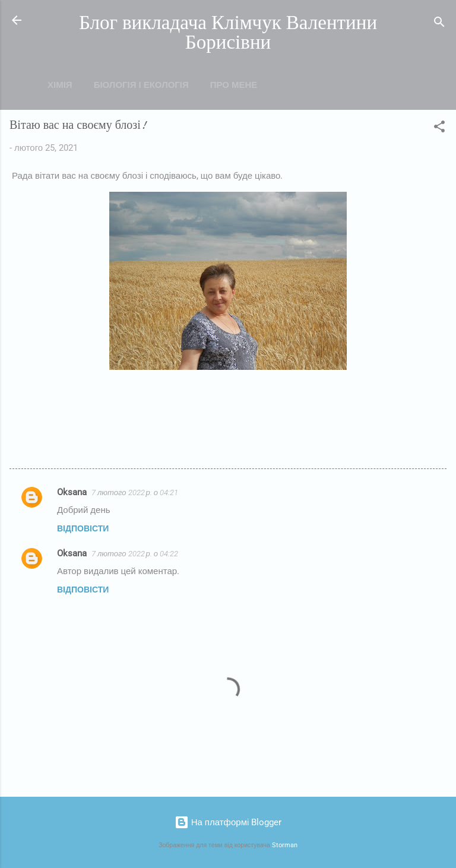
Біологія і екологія (141, 85)
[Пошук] (439, 24)
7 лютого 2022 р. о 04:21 (135, 492)
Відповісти (83, 528)
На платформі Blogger (228, 822)
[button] (439, 129)
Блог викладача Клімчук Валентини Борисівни (228, 33)
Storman (285, 845)
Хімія (60, 85)
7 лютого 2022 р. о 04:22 (135, 554)
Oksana (72, 492)
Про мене (234, 85)
